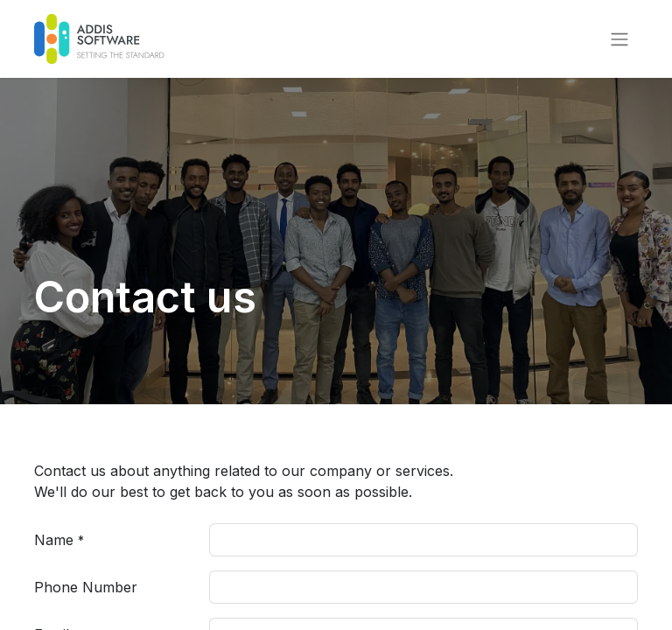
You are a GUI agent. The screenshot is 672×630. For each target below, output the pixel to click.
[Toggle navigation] (619, 39)
